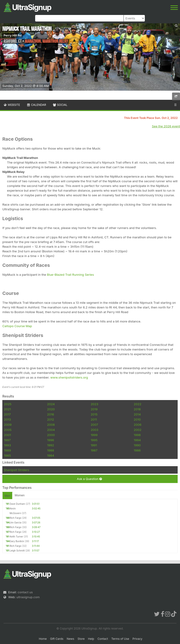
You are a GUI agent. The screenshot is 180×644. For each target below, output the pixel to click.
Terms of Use (120, 639)
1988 (51, 450)
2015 (94, 414)
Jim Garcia (15, 522)
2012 (51, 419)
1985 (7, 455)
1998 (137, 435)
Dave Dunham (17, 504)
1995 (94, 440)
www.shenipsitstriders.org (69, 377)
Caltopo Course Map (17, 326)
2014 (137, 414)
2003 (94, 430)
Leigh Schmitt (17, 551)
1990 (137, 445)
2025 (8, 404)
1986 (137, 450)
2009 (8, 425)
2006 (138, 425)
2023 (94, 404)
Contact (103, 639)
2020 (51, 409)
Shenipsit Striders (16, 470)
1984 (51, 455)
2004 (51, 430)
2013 (7, 419)
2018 (137, 409)
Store (81, 639)
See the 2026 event (166, 126)
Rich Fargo (15, 518)
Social (60, 105)
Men (7, 496)
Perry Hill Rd (13, 35)
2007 (94, 425)
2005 (8, 430)
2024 (51, 404)
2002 (138, 430)
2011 (94, 419)
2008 (51, 425)
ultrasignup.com (28, 597)
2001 (7, 435)
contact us (25, 592)
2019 (94, 409)
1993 (7, 445)
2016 (51, 414)
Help (91, 639)
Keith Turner (16, 537)
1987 (94, 450)
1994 (137, 440)
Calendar (36, 105)
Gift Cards (57, 639)
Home (43, 639)
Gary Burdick (17, 541)
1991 (94, 445)
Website (12, 105)
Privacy (137, 639)
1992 (51, 445)
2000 (51, 435)
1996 (51, 440)
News (71, 639)
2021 (7, 409)
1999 (94, 435)
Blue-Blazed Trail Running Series (70, 275)
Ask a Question (89, 479)
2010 (137, 419)
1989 (7, 450)
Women (20, 495)
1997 (7, 440)
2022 (138, 404)
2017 (7, 414)
